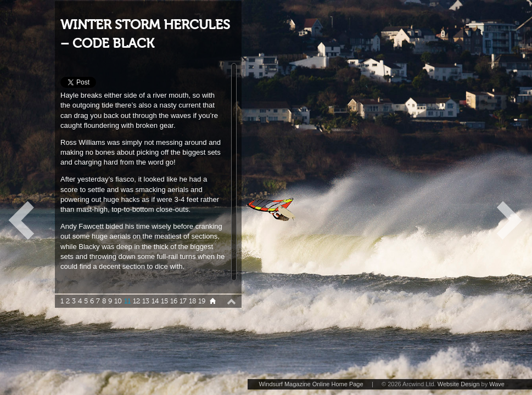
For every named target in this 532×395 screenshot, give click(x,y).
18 (192, 301)
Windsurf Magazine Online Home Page (311, 384)
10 (118, 301)
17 (183, 301)
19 (202, 301)
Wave (497, 384)
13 (146, 301)
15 (164, 301)
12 (136, 301)
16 (174, 301)
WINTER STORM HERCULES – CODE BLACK (145, 34)
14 (155, 301)
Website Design (459, 384)
